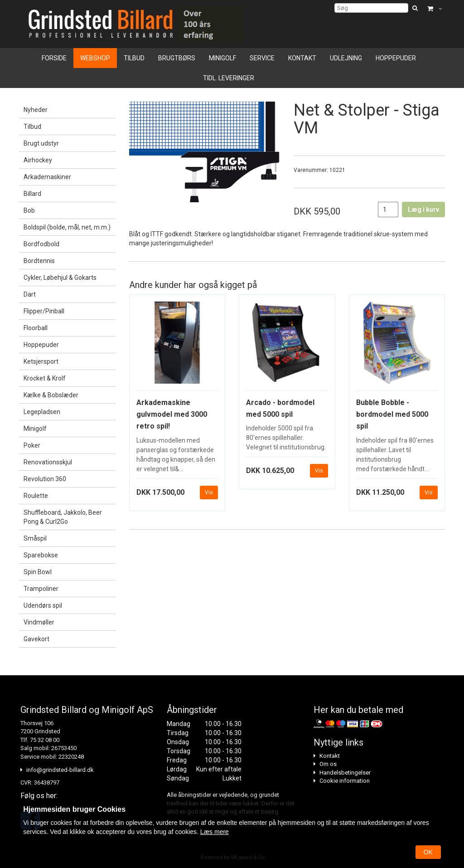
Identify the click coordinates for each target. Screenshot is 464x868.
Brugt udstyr (41, 143)
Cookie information (345, 781)
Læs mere (215, 832)
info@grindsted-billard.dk (60, 770)
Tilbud (134, 58)
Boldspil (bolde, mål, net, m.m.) (67, 227)
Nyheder (36, 110)
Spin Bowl (38, 572)
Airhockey (38, 160)
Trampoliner (41, 589)
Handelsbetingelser (345, 773)
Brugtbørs (177, 58)
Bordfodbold (41, 244)
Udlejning (346, 58)
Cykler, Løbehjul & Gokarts (60, 278)
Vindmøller (39, 622)
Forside (54, 58)
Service (262, 58)
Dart (30, 294)
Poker (32, 445)
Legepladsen (42, 412)
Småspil (35, 538)
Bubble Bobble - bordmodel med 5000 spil (392, 414)
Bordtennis (39, 261)
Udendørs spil (43, 605)
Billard (32, 194)
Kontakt (302, 58)
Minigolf (222, 58)
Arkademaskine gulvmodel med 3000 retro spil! (172, 414)
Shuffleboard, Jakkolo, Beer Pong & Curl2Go (63, 517)
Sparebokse (41, 555)
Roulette (36, 496)
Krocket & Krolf (45, 378)
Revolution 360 (45, 479)
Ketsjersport (41, 361)
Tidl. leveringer (229, 78)
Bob (29, 210)
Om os (328, 764)
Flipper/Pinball (44, 311)
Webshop (95, 58)
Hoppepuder (396, 58)
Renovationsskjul (48, 462)
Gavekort (36, 639)
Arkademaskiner (47, 177)
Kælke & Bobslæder (51, 395)
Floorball (36, 328)
